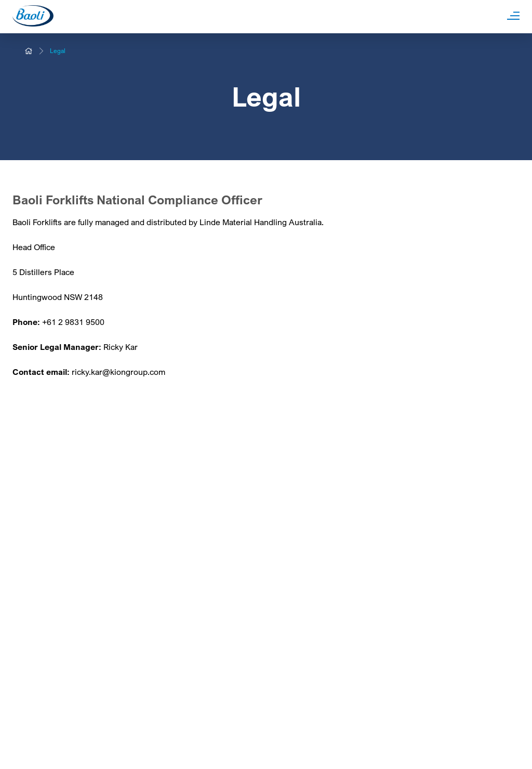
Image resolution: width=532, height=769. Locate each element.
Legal (58, 51)
